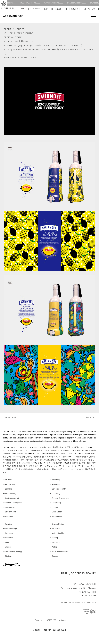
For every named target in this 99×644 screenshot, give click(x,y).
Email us (39, 620)
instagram (63, 620)
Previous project (10, 417)
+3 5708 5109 (50, 620)
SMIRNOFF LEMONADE (22, 33)
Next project (90, 417)
